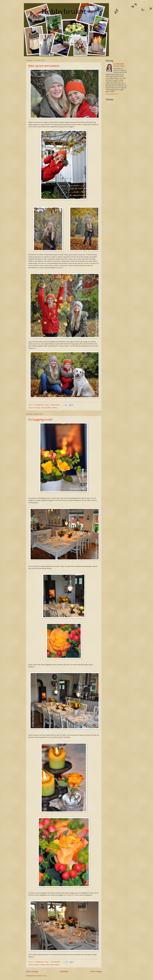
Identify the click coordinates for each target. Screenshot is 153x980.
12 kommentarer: (56, 962)
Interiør (52, 965)
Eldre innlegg (96, 972)
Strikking (55, 408)
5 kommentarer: (55, 405)
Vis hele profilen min (112, 94)
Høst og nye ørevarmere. (44, 66)
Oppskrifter (48, 408)
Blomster (37, 965)
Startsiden (64, 972)
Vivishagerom (70, 895)
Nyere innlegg (32, 972)
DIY (35, 408)
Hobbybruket (120, 64)
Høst (42, 408)
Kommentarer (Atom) (40, 976)
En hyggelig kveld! (40, 419)
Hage (39, 408)
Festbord (43, 965)
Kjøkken (57, 965)
